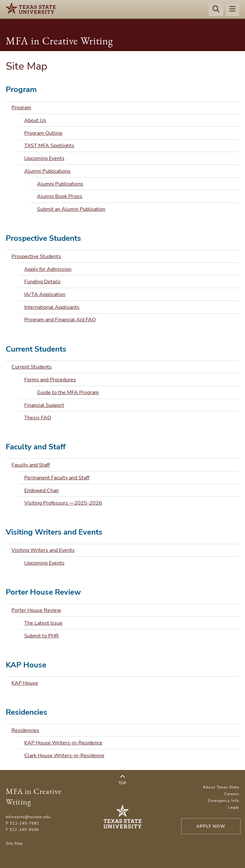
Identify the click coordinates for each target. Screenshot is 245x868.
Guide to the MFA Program (68, 392)
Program (21, 108)
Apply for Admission (48, 269)
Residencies (25, 730)
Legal (234, 807)
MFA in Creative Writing (59, 41)
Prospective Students (36, 256)
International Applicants (52, 307)
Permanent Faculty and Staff (57, 478)
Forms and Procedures (50, 380)
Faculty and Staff (31, 465)
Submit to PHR (41, 636)
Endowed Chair (42, 491)
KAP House (25, 683)
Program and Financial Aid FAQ (60, 320)
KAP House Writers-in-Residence (63, 743)
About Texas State (221, 787)
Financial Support (44, 405)
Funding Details (42, 282)
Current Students (32, 367)
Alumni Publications (47, 171)
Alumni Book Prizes (60, 196)
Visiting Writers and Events (43, 550)
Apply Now (211, 826)
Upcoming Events (44, 158)
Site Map (14, 843)
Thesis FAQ (38, 418)
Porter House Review (36, 610)
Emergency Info (224, 801)
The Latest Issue (43, 623)
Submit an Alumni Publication (71, 209)
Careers (232, 794)
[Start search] (216, 10)
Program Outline (43, 133)
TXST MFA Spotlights (49, 146)
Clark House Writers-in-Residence (64, 756)
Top (122, 780)
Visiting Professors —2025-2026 (63, 503)
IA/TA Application (45, 294)
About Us (35, 120)
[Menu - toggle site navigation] (232, 10)
